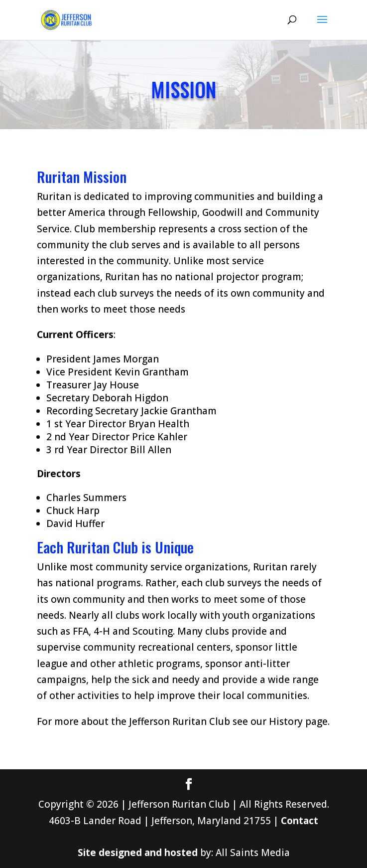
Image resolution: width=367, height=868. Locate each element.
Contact (300, 821)
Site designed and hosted (138, 853)
